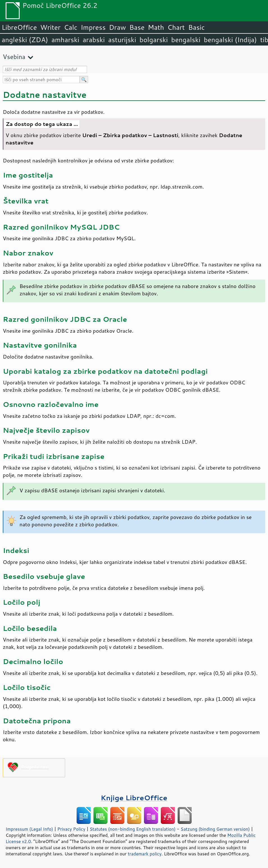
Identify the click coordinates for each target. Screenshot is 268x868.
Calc (71, 27)
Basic (196, 27)
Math (156, 27)
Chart (176, 27)
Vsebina (14, 57)
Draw (117, 27)
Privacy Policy (71, 829)
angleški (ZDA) (25, 40)
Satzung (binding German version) (215, 829)
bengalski (186, 40)
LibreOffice (19, 27)
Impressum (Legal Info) (29, 829)
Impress (93, 27)
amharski (65, 40)
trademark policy (145, 854)
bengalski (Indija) (230, 40)
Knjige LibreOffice (134, 798)
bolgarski (154, 40)
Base (137, 27)
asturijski (122, 40)
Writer (50, 27)
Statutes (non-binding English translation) (132, 829)
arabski (94, 40)
